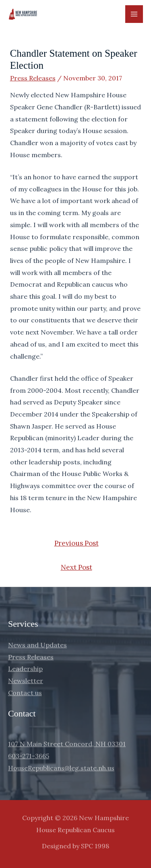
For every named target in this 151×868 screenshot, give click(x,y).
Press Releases (33, 78)
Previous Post (77, 543)
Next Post (77, 567)
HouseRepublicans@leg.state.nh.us (61, 768)
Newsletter (26, 681)
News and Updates (37, 645)
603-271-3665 (29, 756)
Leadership (25, 669)
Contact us (25, 693)
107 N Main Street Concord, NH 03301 (67, 744)
